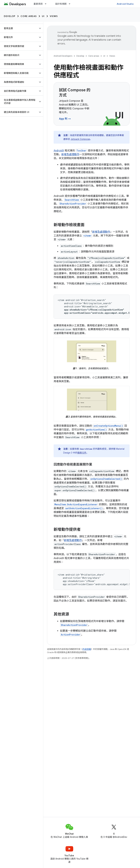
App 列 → (65, 119)
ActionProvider (71, 635)
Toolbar (81, 151)
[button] (19, 28)
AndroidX (59, 151)
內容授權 (87, 649)
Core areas (29, 16)
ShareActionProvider (73, 204)
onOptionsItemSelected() (106, 479)
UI (43, 16)
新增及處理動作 (70, 154)
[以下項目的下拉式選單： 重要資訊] (47, 4)
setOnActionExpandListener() (84, 508)
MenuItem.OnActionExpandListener (76, 504)
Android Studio (125, 4)
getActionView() (96, 430)
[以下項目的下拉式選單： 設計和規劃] (71, 4)
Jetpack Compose (80, 139)
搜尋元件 (82, 453)
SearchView (72, 200)
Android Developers (63, 56)
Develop (10, 16)
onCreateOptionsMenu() (108, 426)
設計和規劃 (61, 4)
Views (54, 16)
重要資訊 (38, 4)
